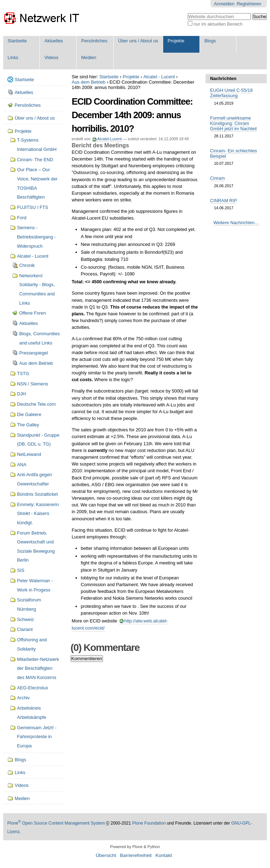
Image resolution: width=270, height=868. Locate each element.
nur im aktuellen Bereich (218, 24)
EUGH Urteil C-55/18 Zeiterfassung (231, 93)
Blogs (210, 41)
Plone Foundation (149, 823)
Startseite (17, 41)
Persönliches (94, 41)
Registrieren (249, 4)
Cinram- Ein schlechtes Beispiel (234, 153)
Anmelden (224, 4)
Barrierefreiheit (136, 855)
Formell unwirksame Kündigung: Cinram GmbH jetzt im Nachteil (233, 123)
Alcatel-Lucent (109, 139)
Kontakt (163, 855)
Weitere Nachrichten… (236, 223)
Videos (51, 57)
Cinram (217, 178)
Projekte (176, 41)
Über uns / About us (138, 41)
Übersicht (106, 855)
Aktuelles (54, 41)
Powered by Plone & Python (135, 847)
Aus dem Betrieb (89, 82)
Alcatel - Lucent (159, 77)
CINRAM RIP (224, 201)
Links (13, 57)
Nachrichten (223, 78)
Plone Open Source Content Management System (56, 823)
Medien (89, 57)
